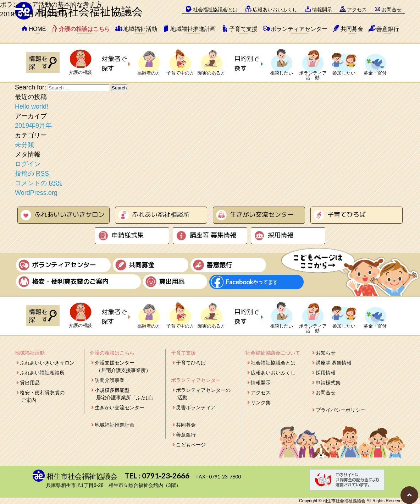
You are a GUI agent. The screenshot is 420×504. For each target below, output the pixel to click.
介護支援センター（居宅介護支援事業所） (123, 366)
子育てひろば (347, 215)
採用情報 (281, 235)
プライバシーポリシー (341, 410)
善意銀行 (388, 29)
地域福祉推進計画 (193, 29)
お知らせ (326, 353)
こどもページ (191, 445)
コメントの (38, 183)
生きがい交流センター (262, 215)
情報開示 (261, 383)
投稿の (32, 174)
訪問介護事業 (110, 380)
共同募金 (352, 29)
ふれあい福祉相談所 (161, 215)
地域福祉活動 (140, 29)
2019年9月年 (33, 126)
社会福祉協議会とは (273, 363)
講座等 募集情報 (213, 235)
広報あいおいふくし (273, 373)
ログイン (28, 164)
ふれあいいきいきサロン (70, 215)
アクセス (261, 393)
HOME (37, 29)
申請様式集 (128, 235)
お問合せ (326, 393)
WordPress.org (36, 193)
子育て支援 (243, 29)
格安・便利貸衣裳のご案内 (42, 396)
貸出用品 (30, 383)
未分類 (24, 145)
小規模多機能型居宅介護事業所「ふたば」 (125, 394)
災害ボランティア (196, 407)
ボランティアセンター (299, 29)
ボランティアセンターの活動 (203, 394)
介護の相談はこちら (84, 29)
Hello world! (32, 106)
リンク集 (261, 402)
